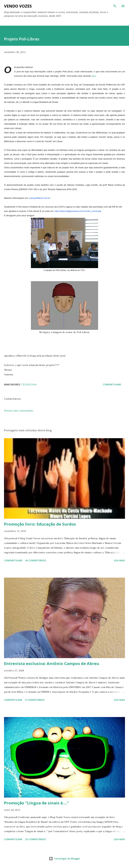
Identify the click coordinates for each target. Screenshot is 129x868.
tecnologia (29, 384)
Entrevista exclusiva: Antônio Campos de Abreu (52, 663)
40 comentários (36, 560)
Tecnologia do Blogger (64, 859)
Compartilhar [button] (112, 384)
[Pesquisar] (115, 6)
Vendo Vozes (18, 6)
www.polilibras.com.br (40, 198)
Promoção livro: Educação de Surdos (40, 524)
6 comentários (35, 700)
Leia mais (119, 560)
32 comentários (36, 839)
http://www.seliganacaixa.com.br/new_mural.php (78, 211)
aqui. (94, 76)
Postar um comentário (19, 411)
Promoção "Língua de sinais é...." (36, 803)
